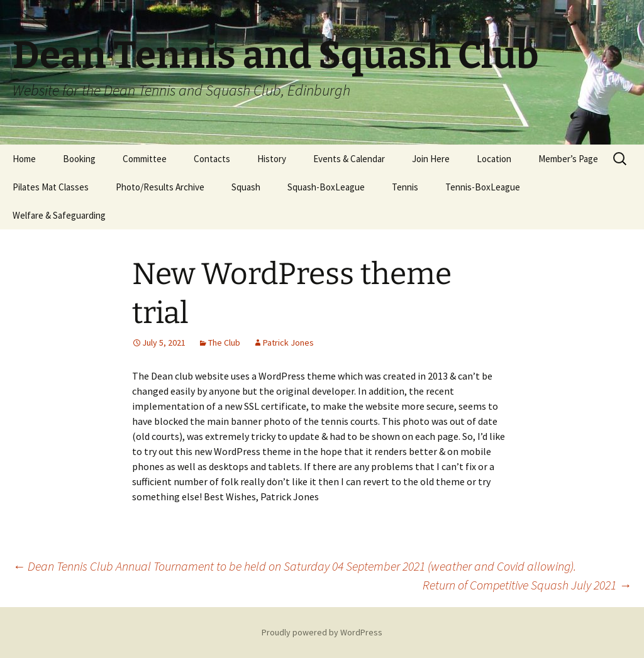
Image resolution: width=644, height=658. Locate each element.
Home (24, 159)
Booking (79, 159)
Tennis (405, 187)
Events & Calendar (349, 159)
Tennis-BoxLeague (483, 187)
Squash (246, 187)
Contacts (212, 159)
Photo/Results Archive (160, 187)
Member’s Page (568, 159)
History (272, 159)
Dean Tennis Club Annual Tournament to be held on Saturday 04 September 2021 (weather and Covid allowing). (294, 566)
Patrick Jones (288, 343)
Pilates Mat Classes (51, 187)
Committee (145, 159)
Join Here (431, 159)
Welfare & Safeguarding (59, 215)
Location (494, 159)
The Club (224, 343)
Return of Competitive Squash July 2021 (527, 585)
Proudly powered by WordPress (322, 632)
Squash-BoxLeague (326, 187)
